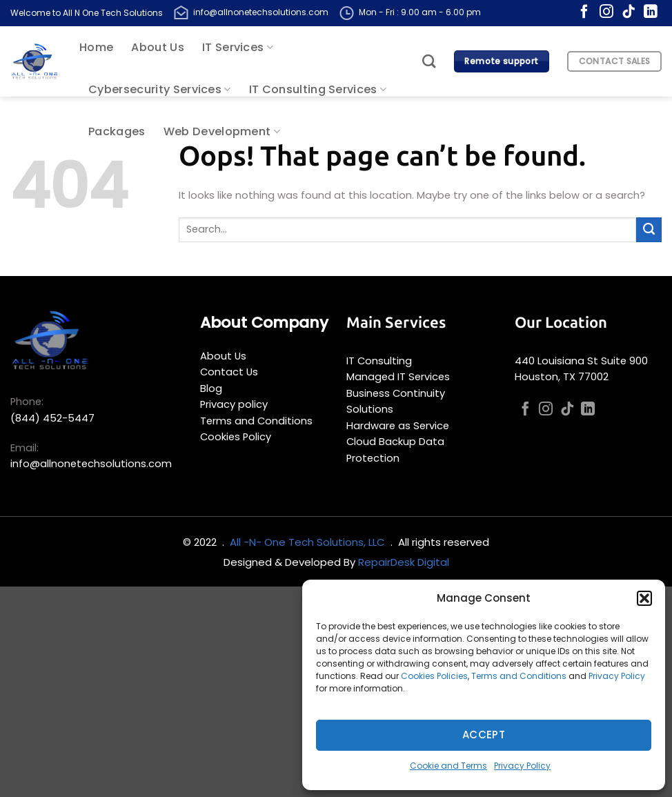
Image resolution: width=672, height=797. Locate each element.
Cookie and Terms (448, 766)
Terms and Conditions (519, 676)
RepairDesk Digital (404, 562)
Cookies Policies (434, 676)
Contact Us (229, 372)
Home (96, 47)
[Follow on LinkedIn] (651, 12)
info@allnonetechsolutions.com (261, 12)
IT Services (238, 47)
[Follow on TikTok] (629, 12)
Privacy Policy (617, 676)
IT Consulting (379, 361)
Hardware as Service (398, 426)
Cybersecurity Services (160, 89)
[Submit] (649, 230)
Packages (117, 131)
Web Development (222, 131)
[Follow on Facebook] (584, 12)
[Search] (429, 61)
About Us (158, 47)
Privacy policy (234, 404)
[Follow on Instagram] (606, 12)
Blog (211, 388)
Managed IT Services (398, 377)
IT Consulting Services (318, 89)
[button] (644, 598)
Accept (484, 735)
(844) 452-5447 (52, 418)
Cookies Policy (236, 437)
